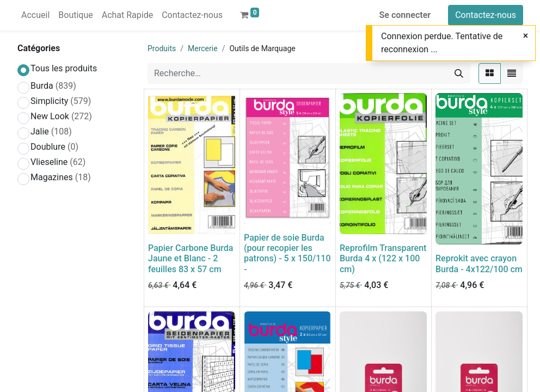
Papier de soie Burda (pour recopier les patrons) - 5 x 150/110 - (287, 253)
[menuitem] (35, 15)
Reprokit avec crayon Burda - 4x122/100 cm (479, 264)
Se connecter (405, 15)
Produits (162, 48)
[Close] (526, 36)
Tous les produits (64, 68)
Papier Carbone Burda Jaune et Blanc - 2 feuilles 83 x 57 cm (191, 258)
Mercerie (203, 48)
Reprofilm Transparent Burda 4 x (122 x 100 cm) (383, 258)
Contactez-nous (486, 15)
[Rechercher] (459, 73)
